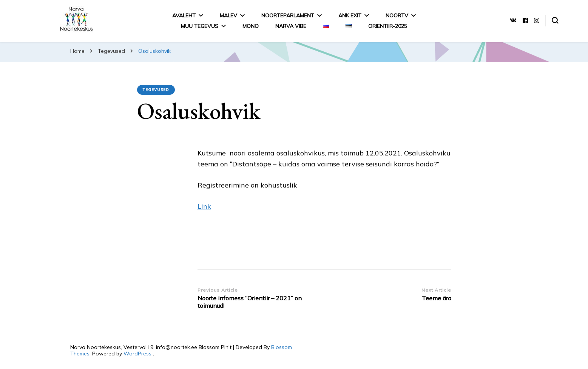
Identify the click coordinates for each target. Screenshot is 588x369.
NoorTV (397, 15)
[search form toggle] (555, 20)
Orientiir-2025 (388, 26)
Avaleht (184, 15)
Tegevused (156, 90)
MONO (251, 26)
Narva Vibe (291, 26)
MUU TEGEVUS (200, 26)
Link (204, 206)
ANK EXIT (350, 15)
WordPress (137, 354)
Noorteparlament (288, 15)
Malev (228, 15)
